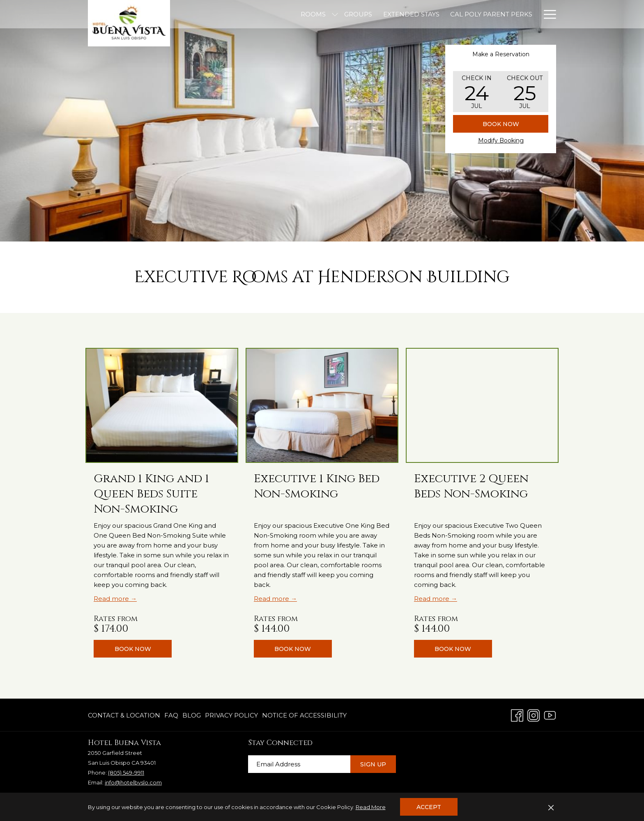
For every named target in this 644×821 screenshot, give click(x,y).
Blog (192, 715)
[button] (477, 92)
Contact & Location (124, 715)
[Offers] (519, 14)
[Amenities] (478, 14)
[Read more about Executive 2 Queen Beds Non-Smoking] (482, 405)
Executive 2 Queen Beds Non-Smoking (471, 486)
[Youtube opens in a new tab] (550, 714)
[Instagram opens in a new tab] (534, 714)
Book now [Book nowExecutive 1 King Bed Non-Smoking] (293, 649)
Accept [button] (429, 807)
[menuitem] (125, 716)
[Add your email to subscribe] (299, 764)
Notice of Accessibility (304, 715)
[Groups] (275, 14)
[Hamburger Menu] (547, 14)
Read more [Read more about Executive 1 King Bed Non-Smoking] (272, 599)
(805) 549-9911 (126, 773)
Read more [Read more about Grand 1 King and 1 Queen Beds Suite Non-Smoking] (112, 599)
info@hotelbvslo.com (133, 782)
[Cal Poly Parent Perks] (408, 14)
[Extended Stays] (328, 14)
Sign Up (373, 764)
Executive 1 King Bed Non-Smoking (317, 486)
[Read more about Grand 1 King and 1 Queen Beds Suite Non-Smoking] (162, 405)
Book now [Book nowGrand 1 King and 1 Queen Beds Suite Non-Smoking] (133, 649)
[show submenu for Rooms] (252, 14)
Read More (371, 807)
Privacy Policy (231, 715)
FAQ (171, 715)
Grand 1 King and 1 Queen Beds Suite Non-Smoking (151, 494)
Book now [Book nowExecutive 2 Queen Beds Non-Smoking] (453, 649)
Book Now (501, 124)
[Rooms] (230, 14)
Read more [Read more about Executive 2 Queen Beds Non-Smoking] (432, 599)
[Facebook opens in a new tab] (517, 714)
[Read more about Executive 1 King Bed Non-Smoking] (322, 405)
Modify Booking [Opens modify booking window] (501, 140)
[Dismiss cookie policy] (551, 807)
